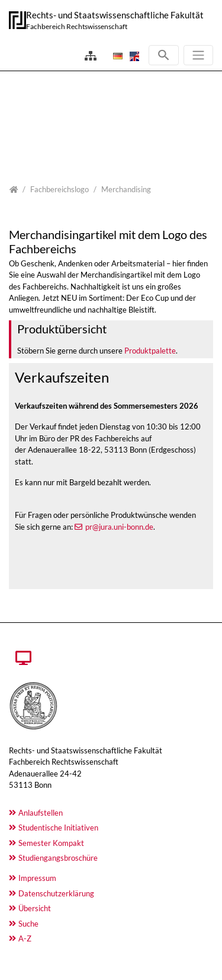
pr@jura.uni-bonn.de (119, 527)
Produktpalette (150, 351)
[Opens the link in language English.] (133, 56)
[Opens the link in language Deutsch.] (117, 56)
